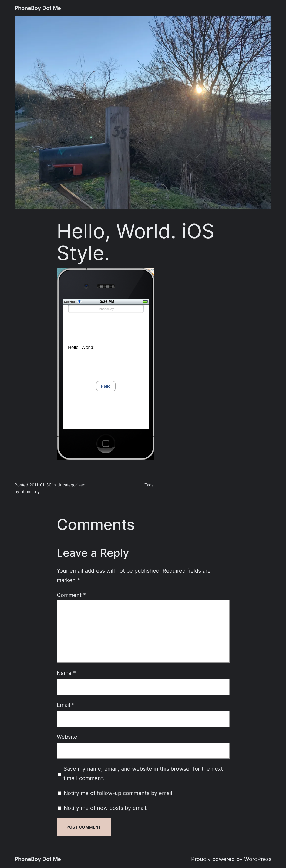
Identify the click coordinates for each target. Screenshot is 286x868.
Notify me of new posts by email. (106, 808)
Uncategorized (71, 485)
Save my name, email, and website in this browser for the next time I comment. (143, 773)
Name (66, 673)
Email (66, 705)
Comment (71, 595)
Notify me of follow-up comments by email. (119, 793)
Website (67, 737)
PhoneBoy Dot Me (38, 8)
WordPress (258, 859)
